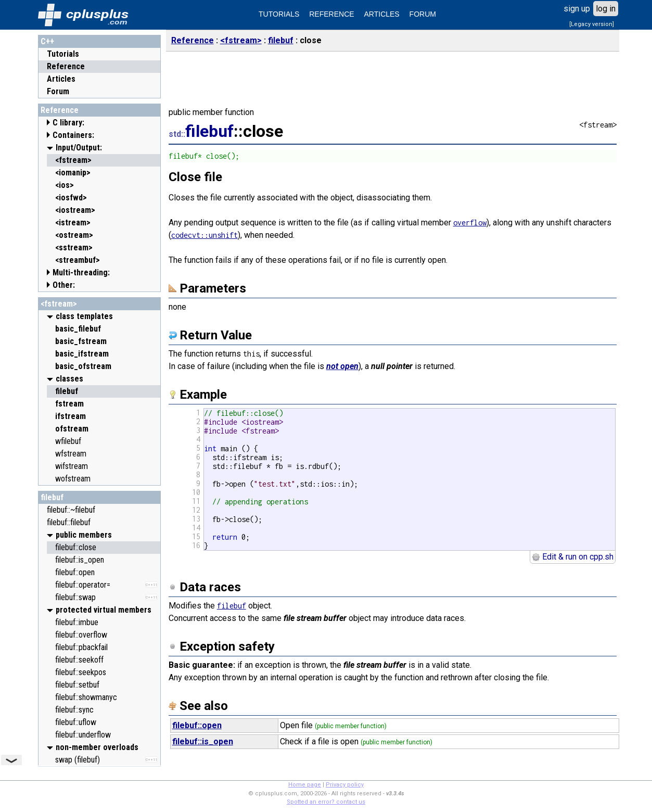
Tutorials (63, 54)
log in (606, 9)
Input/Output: (79, 148)
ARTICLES (382, 14)
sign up (577, 9)
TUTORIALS (279, 14)
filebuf (52, 497)
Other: (64, 285)
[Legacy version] (592, 24)
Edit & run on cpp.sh (573, 557)
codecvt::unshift (204, 235)
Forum (58, 91)
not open (342, 366)
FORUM (423, 14)
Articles (61, 79)
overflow (470, 223)
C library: (68, 123)
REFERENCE (331, 14)
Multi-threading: (81, 272)
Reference (66, 66)
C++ (47, 41)
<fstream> (59, 304)
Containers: (73, 135)
